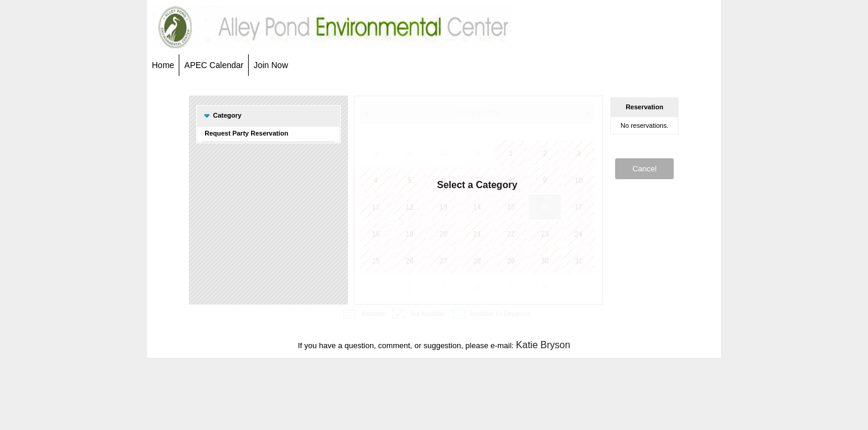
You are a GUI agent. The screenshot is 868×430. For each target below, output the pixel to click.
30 (443, 153)
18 (376, 234)
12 (409, 207)
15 (511, 207)
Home (163, 65)
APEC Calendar (214, 65)
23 (545, 234)
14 (477, 207)
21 (477, 234)
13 (443, 207)
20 (443, 234)
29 (409, 153)
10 (578, 180)
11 (376, 207)
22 (511, 234)
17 (578, 207)
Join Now (271, 65)
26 (409, 261)
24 (578, 234)
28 (375, 153)
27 (443, 261)
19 (409, 234)
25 (376, 261)
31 (477, 153)
